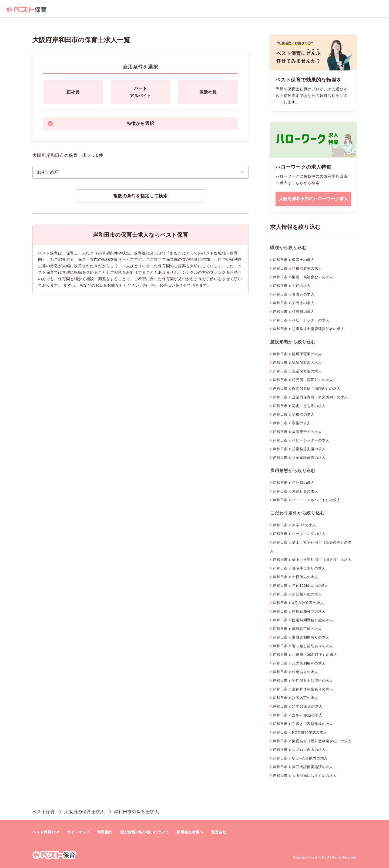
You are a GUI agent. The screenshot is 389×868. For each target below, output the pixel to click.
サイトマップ (78, 832)
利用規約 (105, 832)
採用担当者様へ (190, 832)
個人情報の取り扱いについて (145, 832)
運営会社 (219, 832)
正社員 (73, 92)
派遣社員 (208, 92)
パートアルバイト (140, 92)
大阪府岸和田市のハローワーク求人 (313, 199)
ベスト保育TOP (46, 832)
